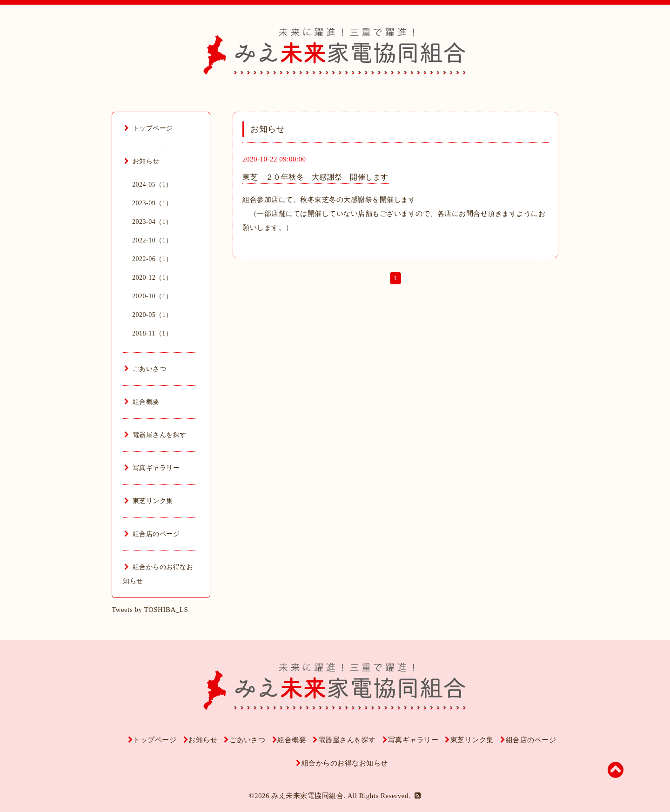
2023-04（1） (152, 222)
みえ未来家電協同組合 (307, 796)
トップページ (149, 128)
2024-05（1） (152, 185)
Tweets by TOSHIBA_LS (150, 610)
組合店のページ (152, 534)
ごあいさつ (145, 369)
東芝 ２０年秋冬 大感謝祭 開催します (315, 177)
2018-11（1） (152, 333)
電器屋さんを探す (155, 435)
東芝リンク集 (149, 501)
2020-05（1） (152, 315)
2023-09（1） (152, 203)
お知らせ (142, 161)
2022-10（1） (152, 240)
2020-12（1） (152, 278)
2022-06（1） (152, 259)
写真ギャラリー (152, 468)
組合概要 (142, 402)
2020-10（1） (152, 296)
